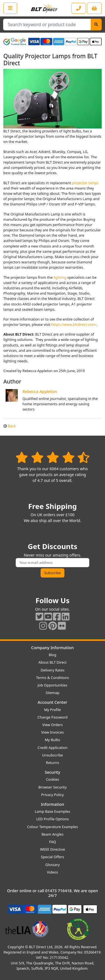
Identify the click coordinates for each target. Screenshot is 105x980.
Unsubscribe (53, 755)
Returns (53, 763)
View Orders (53, 725)
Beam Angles (53, 834)
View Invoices (53, 732)
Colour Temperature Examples (53, 827)
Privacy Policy (53, 795)
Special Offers (53, 857)
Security (53, 772)
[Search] (96, 25)
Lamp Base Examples (53, 811)
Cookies (53, 779)
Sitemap (53, 693)
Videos (53, 872)
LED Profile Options (52, 819)
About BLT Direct (53, 662)
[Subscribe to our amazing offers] (53, 563)
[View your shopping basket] (94, 8)
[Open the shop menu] (10, 8)
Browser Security (53, 787)
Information (53, 804)
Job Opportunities (52, 685)
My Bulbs (53, 740)
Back (10, 426)
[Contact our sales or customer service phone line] (79, 8)
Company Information (52, 648)
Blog (53, 655)
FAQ (52, 842)
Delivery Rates (53, 670)
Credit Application (53, 748)
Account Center (53, 702)
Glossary (53, 865)
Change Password (53, 717)
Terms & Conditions (53, 678)
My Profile (52, 710)
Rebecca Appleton (40, 391)
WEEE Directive (53, 849)
